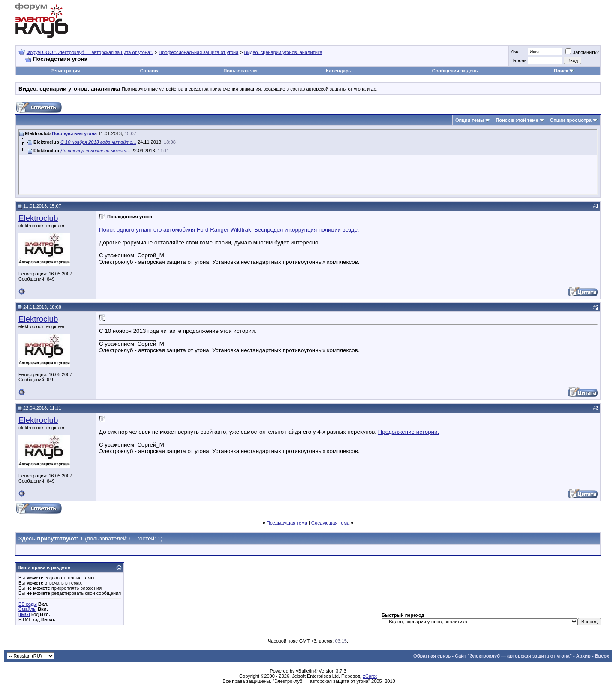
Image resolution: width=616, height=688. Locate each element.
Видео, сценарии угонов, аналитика (283, 52)
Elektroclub (38, 218)
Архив (583, 656)
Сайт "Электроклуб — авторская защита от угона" (513, 656)
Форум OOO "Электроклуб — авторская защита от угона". (90, 52)
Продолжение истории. (409, 432)
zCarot (370, 676)
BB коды (28, 604)
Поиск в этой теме (517, 120)
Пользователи (240, 71)
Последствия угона (74, 133)
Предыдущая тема (287, 523)
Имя (515, 51)
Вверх (602, 656)
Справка (150, 71)
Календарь (338, 71)
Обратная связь (432, 656)
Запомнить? (582, 52)
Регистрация (65, 71)
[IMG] (24, 614)
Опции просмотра (571, 120)
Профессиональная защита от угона (198, 52)
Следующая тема (330, 523)
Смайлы (27, 609)
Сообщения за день (455, 71)
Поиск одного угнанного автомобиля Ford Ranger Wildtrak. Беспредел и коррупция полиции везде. (229, 230)
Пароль (518, 60)
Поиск (561, 71)
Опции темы (470, 120)
